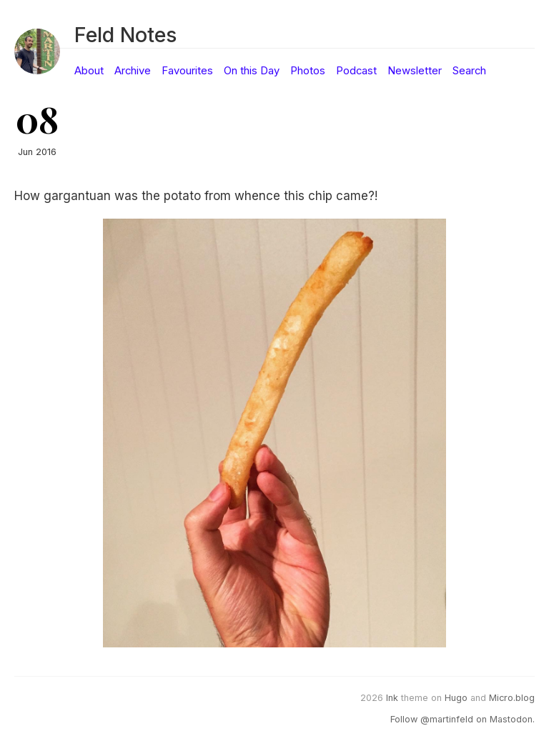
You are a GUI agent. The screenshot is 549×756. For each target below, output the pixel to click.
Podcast (356, 71)
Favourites (187, 71)
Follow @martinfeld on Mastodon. (463, 719)
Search (469, 71)
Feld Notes (125, 35)
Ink (392, 698)
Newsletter (415, 71)
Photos (308, 71)
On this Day (252, 71)
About (89, 71)
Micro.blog (512, 698)
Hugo (456, 698)
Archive (133, 71)
